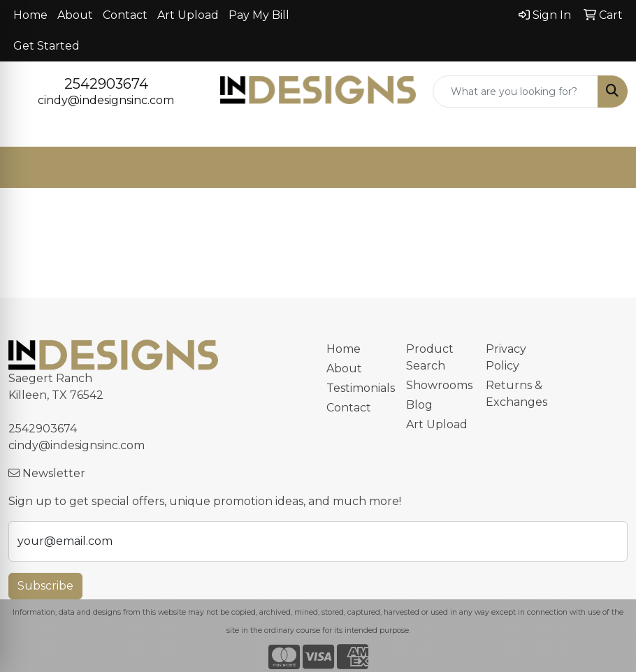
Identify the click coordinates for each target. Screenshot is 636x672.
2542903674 (106, 84)
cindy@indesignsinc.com (106, 100)
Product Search (430, 357)
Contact (125, 15)
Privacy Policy (506, 357)
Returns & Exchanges (516, 394)
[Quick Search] (515, 92)
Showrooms (438, 385)
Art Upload (188, 15)
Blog (419, 405)
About (75, 15)
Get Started (46, 46)
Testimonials (358, 388)
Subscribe (45, 586)
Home (30, 15)
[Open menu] (608, 168)
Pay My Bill (259, 15)
